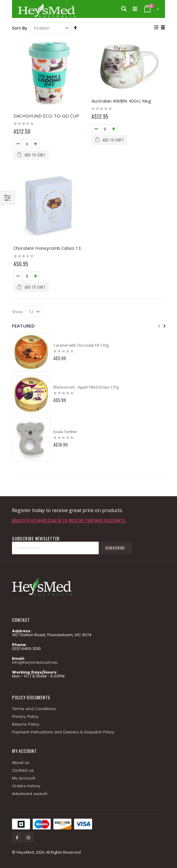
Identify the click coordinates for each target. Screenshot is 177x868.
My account (24, 778)
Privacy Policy (25, 717)
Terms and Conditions (34, 709)
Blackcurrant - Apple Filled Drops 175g (86, 387)
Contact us (23, 770)
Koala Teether (65, 432)
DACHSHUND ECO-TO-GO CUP (46, 116)
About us (21, 763)
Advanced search (30, 794)
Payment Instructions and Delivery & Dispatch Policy (63, 732)
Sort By (20, 28)
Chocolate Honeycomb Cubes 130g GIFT (56, 248)
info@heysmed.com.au (35, 662)
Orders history (26, 786)
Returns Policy (26, 724)
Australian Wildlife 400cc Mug (121, 101)
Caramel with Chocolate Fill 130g (81, 345)
